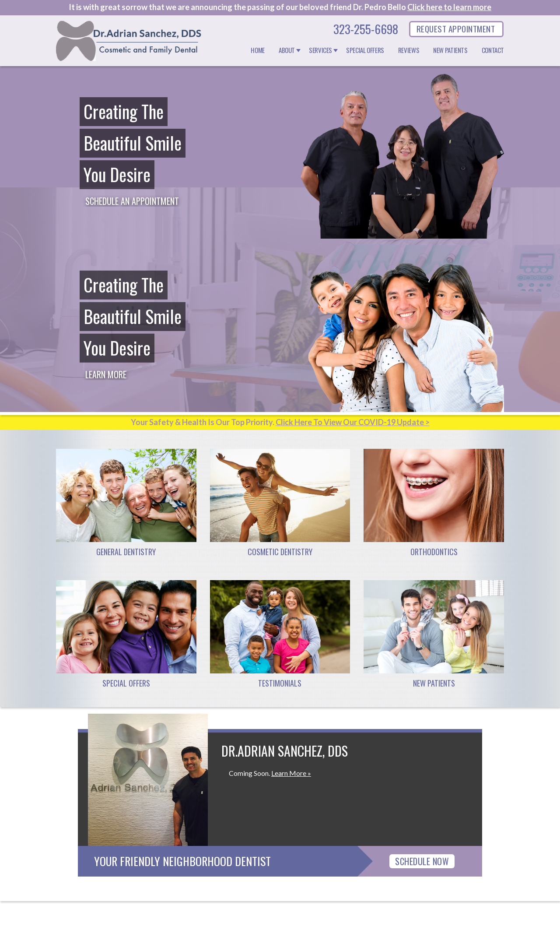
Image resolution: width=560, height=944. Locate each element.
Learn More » (291, 773)
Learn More (106, 374)
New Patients (450, 50)
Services (320, 50)
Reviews (409, 50)
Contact (493, 50)
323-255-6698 (366, 29)
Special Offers (365, 50)
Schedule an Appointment (132, 201)
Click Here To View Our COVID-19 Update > (353, 422)
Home (258, 50)
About (287, 50)
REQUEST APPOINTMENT (456, 28)
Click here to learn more (449, 7)
